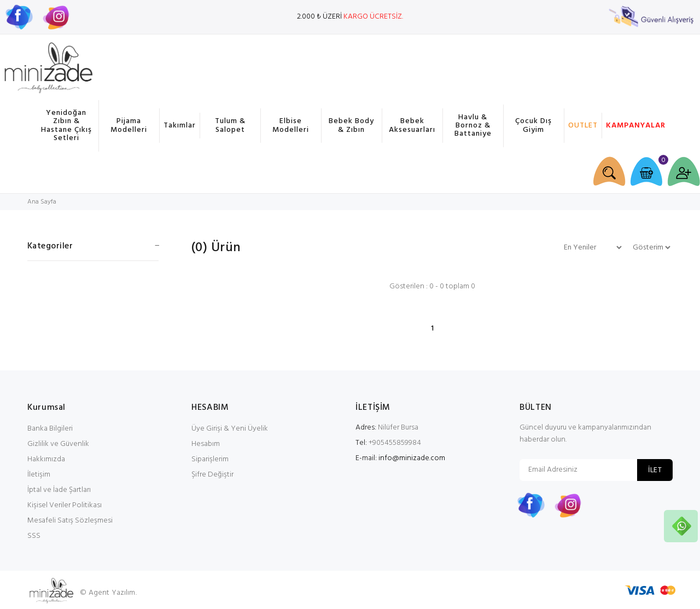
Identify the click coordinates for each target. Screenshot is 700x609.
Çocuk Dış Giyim (533, 125)
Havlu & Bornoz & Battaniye (473, 126)
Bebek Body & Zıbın (351, 125)
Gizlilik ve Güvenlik (58, 444)
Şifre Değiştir (212, 475)
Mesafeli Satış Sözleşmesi (70, 521)
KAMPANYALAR (634, 126)
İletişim (39, 475)
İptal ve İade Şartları (59, 490)
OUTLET (583, 126)
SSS (34, 536)
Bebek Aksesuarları (412, 125)
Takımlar (180, 126)
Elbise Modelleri (291, 125)
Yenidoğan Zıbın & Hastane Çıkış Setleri (66, 126)
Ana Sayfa (42, 202)
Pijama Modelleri (129, 125)
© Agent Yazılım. (108, 593)
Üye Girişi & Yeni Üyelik (230, 429)
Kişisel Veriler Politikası (65, 505)
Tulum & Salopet (230, 125)
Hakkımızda (46, 459)
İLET (655, 470)
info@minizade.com (412, 458)
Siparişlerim (210, 459)
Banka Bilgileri (50, 429)
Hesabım (206, 444)
